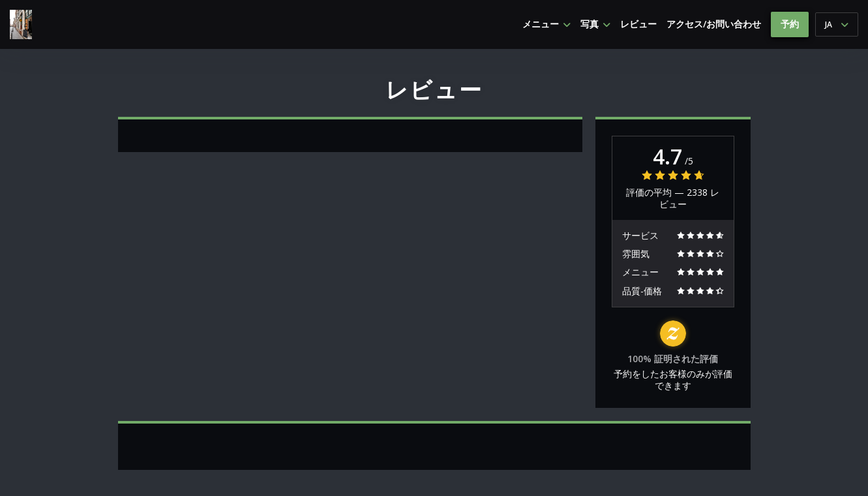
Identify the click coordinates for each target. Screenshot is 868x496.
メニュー (546, 24)
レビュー (638, 24)
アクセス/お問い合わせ (714, 24)
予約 (790, 24)
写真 (595, 24)
